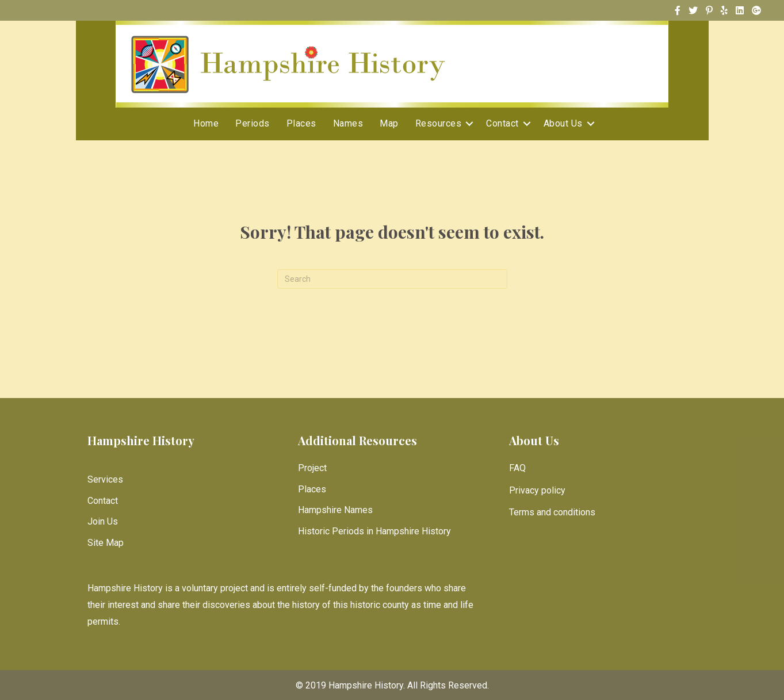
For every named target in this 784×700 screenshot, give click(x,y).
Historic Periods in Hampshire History (374, 531)
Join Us (103, 521)
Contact (502, 123)
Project (312, 468)
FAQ (517, 468)
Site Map (106, 543)
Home (206, 123)
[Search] (392, 279)
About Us (563, 123)
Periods (253, 123)
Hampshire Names (335, 510)
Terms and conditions (552, 512)
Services (105, 479)
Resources (439, 123)
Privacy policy (537, 490)
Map (389, 123)
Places (301, 123)
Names (348, 123)
